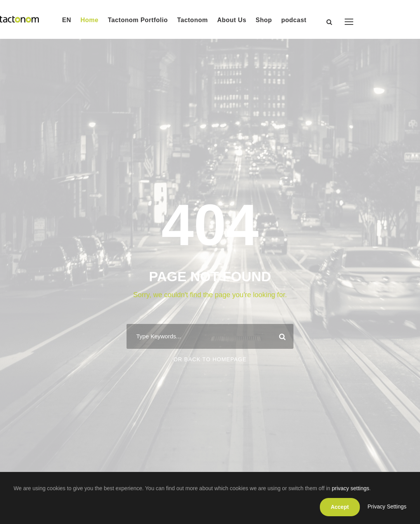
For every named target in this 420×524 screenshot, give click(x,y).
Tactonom (192, 20)
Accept (340, 507)
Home (89, 20)
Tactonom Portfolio (138, 20)
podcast (294, 20)
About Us (232, 20)
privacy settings (351, 488)
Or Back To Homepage (210, 359)
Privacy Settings (387, 507)
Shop (264, 20)
